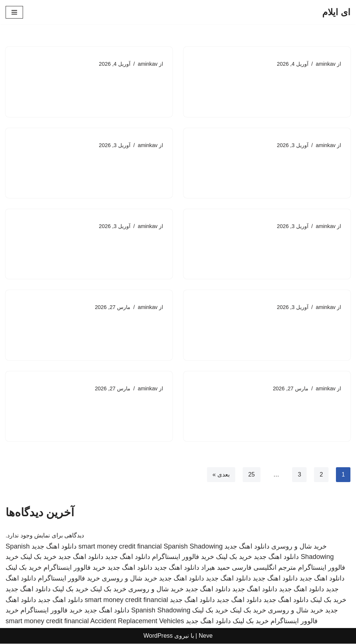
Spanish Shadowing (193, 547)
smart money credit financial (120, 547)
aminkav (326, 64)
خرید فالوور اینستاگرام (183, 557)
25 (251, 475)
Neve (206, 636)
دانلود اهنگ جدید (247, 547)
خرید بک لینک (234, 557)
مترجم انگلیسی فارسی (264, 568)
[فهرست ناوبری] (14, 12)
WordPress (158, 636)
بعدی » (221, 475)
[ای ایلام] (336, 12)
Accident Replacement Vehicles (137, 622)
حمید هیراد (216, 568)
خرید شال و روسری (299, 547)
